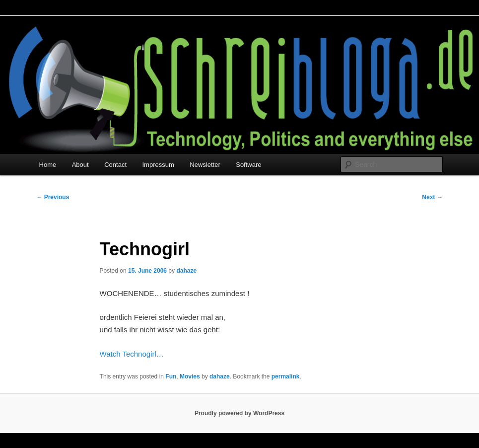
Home (48, 165)
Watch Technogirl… (132, 354)
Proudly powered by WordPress (239, 413)
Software (248, 165)
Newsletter (205, 165)
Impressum (158, 165)
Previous (53, 197)
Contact (115, 165)
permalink (286, 376)
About (80, 165)
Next (432, 197)
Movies (190, 376)
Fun (171, 376)
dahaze (186, 271)
